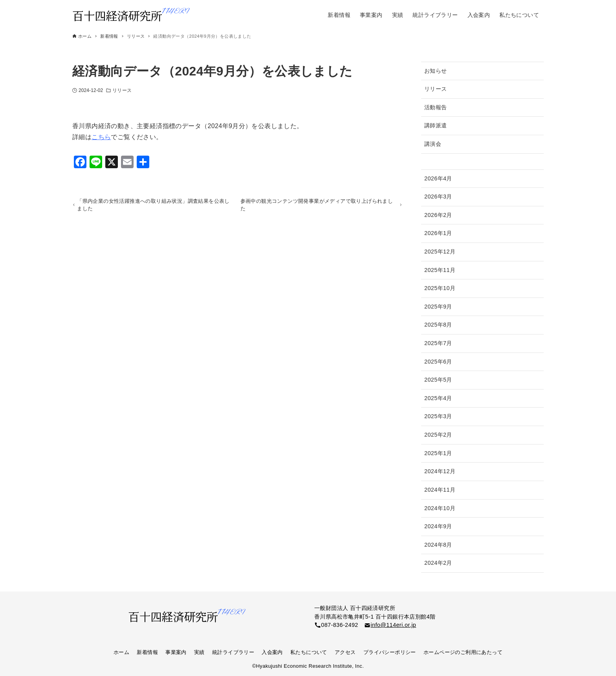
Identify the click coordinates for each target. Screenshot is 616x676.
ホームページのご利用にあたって (463, 652)
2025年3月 (438, 416)
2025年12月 (440, 252)
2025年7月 (438, 343)
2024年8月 (438, 545)
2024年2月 (438, 563)
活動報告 (436, 107)
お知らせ (436, 71)
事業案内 (176, 652)
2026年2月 (438, 215)
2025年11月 (440, 270)
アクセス (345, 652)
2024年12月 (440, 471)
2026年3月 (438, 197)
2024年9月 (438, 526)
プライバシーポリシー (390, 652)
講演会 (433, 144)
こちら (101, 137)
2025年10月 (440, 288)
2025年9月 (438, 307)
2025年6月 (438, 362)
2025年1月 (438, 453)
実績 (199, 652)
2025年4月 (438, 398)
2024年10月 (440, 508)
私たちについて (309, 652)
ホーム (121, 652)
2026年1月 (438, 233)
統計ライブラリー (233, 652)
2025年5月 (438, 380)
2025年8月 (438, 325)
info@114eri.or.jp (393, 625)
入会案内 (272, 652)
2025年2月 (438, 435)
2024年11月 (440, 490)
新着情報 (147, 652)
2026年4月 (438, 178)
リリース (122, 90)
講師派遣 (436, 125)
